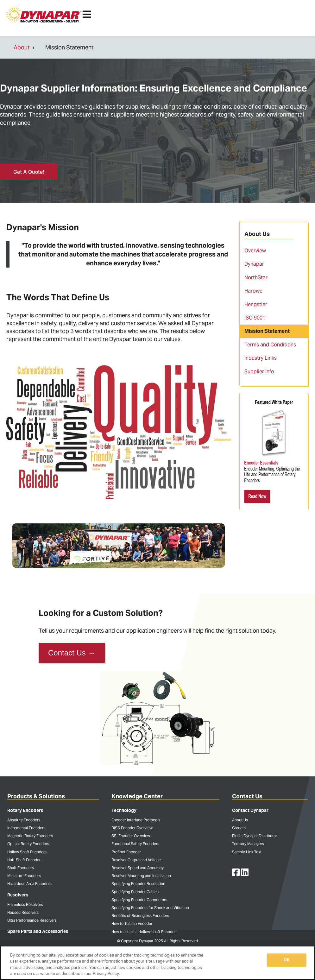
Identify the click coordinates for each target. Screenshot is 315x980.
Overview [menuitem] (255, 251)
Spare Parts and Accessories (38, 931)
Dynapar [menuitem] (254, 264)
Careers (239, 828)
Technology (124, 810)
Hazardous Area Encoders (29, 884)
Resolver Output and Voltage (136, 860)
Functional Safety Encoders (135, 844)
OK (287, 960)
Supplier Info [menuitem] (259, 372)
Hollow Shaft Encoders (27, 852)
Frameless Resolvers (25, 904)
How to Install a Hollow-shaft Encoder (144, 932)
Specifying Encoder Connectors (139, 900)
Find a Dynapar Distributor (255, 836)
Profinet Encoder (126, 852)
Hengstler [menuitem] (256, 304)
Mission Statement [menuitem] (267, 331)
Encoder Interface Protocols (136, 820)
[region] (157, 963)
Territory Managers (248, 844)
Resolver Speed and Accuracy (138, 868)
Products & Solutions (36, 796)
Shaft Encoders (21, 868)
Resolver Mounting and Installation (141, 876)
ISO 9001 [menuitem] (255, 318)
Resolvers (18, 895)
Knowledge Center (137, 796)
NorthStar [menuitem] (256, 278)
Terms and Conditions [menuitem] (270, 345)
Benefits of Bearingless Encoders (140, 916)
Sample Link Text (247, 852)
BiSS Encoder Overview (132, 828)
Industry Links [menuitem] (261, 358)
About (22, 47)
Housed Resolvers (23, 912)
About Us (240, 820)
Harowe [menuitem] (253, 291)
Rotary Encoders (25, 810)
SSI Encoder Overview (131, 836)
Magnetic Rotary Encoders (30, 836)
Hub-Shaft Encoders (25, 860)
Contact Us (72, 653)
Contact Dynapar (250, 810)
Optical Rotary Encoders (28, 844)
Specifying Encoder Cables (135, 892)
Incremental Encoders (26, 828)
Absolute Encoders (24, 820)
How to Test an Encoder (132, 923)
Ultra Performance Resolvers (32, 920)
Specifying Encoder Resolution (138, 884)
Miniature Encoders (24, 876)
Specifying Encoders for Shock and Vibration (150, 908)
